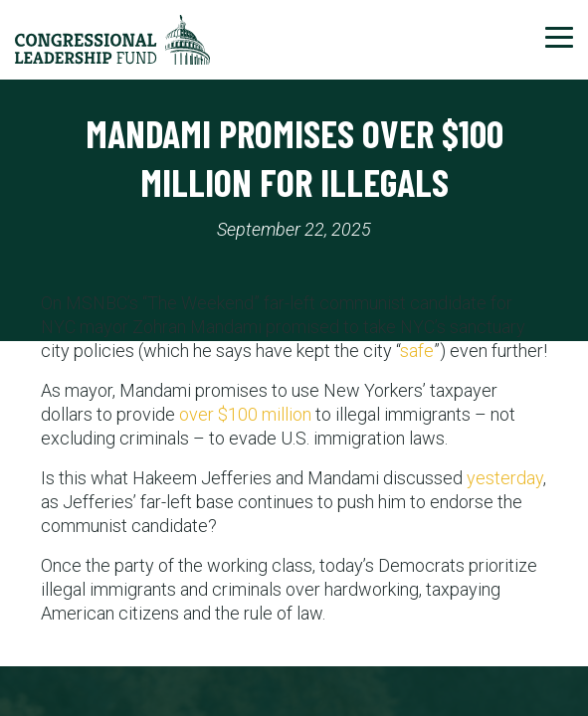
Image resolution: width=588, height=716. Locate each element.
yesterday (505, 478)
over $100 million (245, 414)
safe (417, 351)
